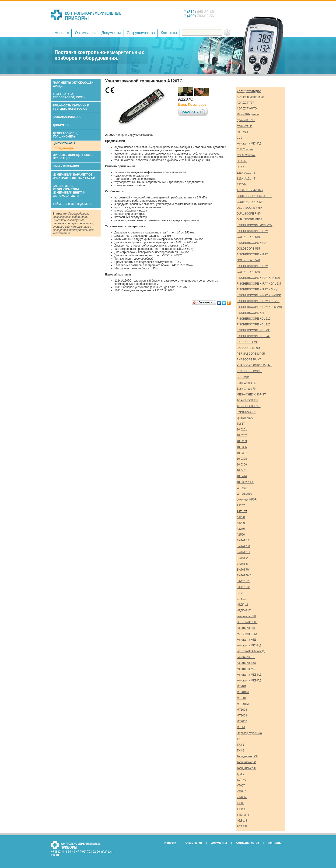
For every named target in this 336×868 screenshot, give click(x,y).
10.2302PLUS (246, 482)
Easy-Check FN (247, 389)
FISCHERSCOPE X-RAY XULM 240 (259, 307)
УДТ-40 (241, 780)
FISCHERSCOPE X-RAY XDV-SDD (259, 295)
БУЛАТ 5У (243, 570)
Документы (111, 33)
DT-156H (242, 132)
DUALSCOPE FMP (249, 214)
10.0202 (242, 435)
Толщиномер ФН (248, 756)
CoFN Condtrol (246, 155)
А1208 (241, 517)
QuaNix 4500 (245, 418)
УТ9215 (242, 791)
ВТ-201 (241, 593)
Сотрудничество (141, 33)
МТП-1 (241, 727)
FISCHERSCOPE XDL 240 (254, 336)
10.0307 (242, 453)
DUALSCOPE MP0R (250, 219)
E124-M (242, 184)
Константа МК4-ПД (249, 144)
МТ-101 (242, 686)
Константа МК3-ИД (249, 675)
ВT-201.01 (243, 581)
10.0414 (242, 476)
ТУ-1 (240, 739)
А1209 (241, 523)
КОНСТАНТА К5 (247, 622)
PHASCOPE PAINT (249, 360)
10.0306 (242, 447)
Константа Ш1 (246, 657)
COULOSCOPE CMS (250, 202)
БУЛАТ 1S (243, 540)
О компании (85, 33)
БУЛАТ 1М (243, 546)
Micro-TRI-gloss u (248, 114)
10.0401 (242, 470)
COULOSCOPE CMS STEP (254, 196)
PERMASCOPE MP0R (251, 354)
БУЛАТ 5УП (244, 575)
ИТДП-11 (243, 605)
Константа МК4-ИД (249, 646)
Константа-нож (246, 663)
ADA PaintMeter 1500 (250, 97)
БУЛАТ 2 (242, 558)
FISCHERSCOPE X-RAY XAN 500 (258, 278)
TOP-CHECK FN (247, 400)
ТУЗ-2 (241, 751)
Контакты (169, 33)
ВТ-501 (241, 599)
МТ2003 (242, 716)
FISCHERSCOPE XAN (251, 313)
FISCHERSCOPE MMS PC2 (255, 225)
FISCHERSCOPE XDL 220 (254, 325)
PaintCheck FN (246, 412)
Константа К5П (247, 616)
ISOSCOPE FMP (247, 342)
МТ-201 (242, 698)
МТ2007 (242, 721)
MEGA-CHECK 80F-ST (251, 395)
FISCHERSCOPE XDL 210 (254, 319)
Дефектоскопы (65, 143)
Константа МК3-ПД (249, 681)
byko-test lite (245, 126)
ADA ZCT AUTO (247, 109)
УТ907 (241, 786)
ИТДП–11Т (244, 610)
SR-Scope (243, 377)
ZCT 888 (242, 826)
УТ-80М (242, 797)
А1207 (241, 505)
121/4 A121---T (246, 179)
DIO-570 (242, 167)
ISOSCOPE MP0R (248, 348)
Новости (62, 33)
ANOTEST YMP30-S (250, 190)
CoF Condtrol (245, 149)
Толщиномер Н (247, 768)
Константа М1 (246, 669)
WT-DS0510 (244, 494)
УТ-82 (241, 803)
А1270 (241, 529)
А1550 (241, 535)
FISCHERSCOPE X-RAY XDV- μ (257, 289)
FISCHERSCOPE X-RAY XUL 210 (258, 301)
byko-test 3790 (246, 120)
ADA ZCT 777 (245, 103)
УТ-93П (242, 809)
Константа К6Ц (247, 640)
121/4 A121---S (246, 173)
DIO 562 (242, 161)
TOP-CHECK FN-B (249, 406)
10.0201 (242, 430)
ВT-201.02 (243, 587)
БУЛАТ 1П (243, 552)
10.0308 (242, 459)
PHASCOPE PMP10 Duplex (254, 365)
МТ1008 (242, 710)
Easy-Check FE (247, 383)
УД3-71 (241, 774)
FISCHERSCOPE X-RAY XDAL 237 (259, 284)
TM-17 (241, 424)
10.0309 (242, 465)
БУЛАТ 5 (242, 564)
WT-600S (243, 488)
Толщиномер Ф (247, 762)
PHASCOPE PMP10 (250, 371)
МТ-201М (243, 704)
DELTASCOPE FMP (249, 208)
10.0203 (242, 441)
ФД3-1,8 (242, 821)
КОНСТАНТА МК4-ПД (251, 651)
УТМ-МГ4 (243, 815)
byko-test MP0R (247, 500)
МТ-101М (243, 692)
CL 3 (240, 138)
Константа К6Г (246, 628)
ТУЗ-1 (241, 745)
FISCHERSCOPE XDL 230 (254, 330)
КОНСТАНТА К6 (247, 634)
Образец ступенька (249, 733)
